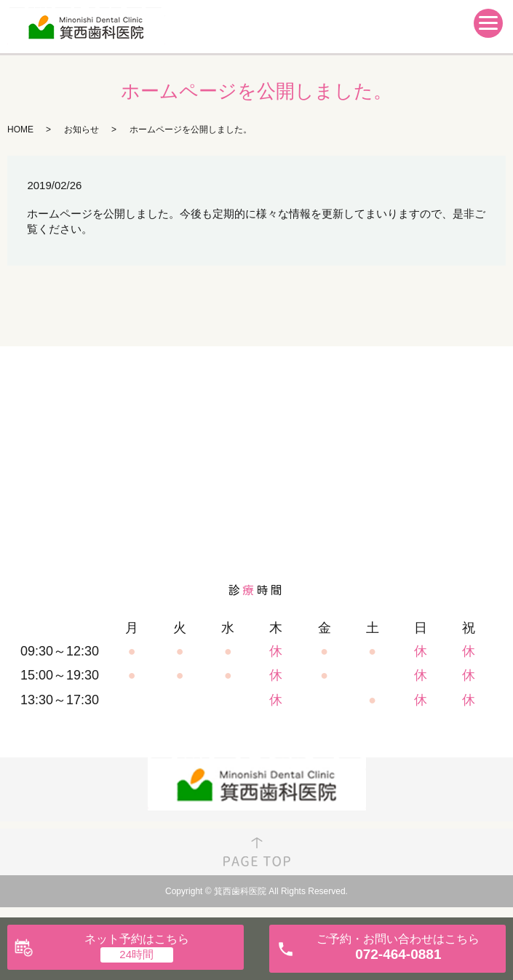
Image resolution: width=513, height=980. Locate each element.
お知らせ (81, 130)
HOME (20, 130)
